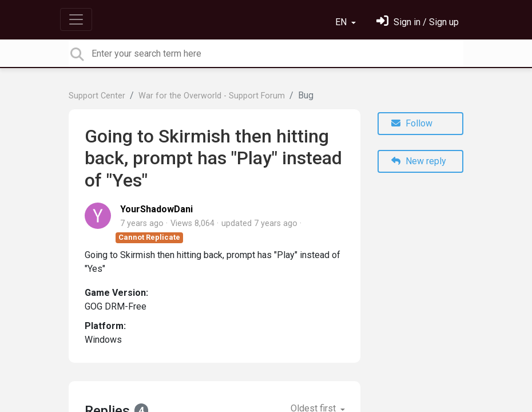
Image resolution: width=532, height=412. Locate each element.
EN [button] (342, 22)
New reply (419, 161)
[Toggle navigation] (76, 19)
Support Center (97, 96)
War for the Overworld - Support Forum (212, 96)
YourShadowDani (156, 209)
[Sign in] (418, 22)
